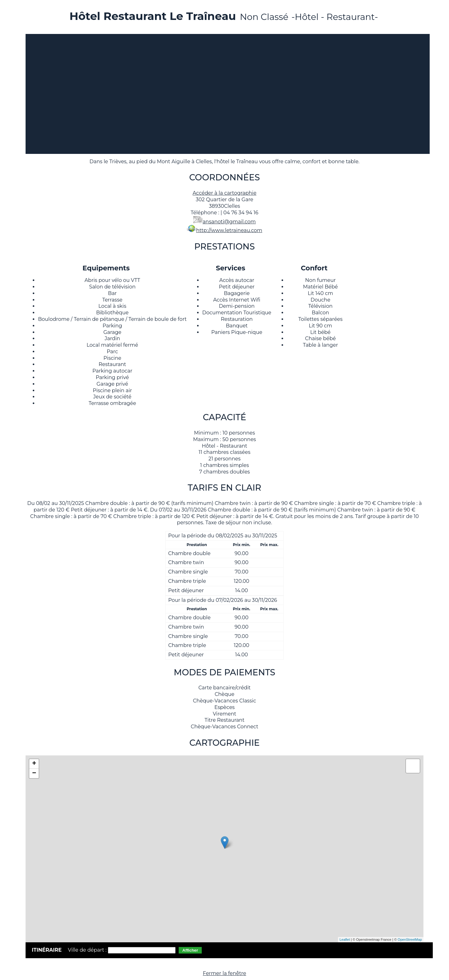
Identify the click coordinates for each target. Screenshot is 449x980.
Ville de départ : (88, 950)
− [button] (34, 773)
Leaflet (345, 940)
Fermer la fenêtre (225, 973)
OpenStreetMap (410, 940)
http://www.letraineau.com (229, 230)
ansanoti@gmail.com (229, 222)
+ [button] (34, 764)
